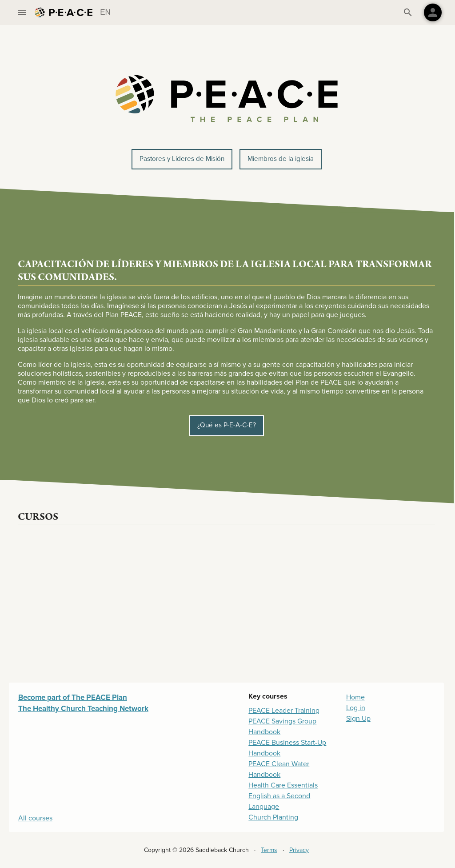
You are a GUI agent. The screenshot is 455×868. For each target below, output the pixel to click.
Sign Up (358, 719)
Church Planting (273, 817)
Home (355, 697)
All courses (35, 818)
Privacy (299, 850)
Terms (269, 850)
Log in (356, 708)
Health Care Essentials (283, 785)
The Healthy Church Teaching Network (83, 709)
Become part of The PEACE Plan (73, 697)
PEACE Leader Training (284, 711)
